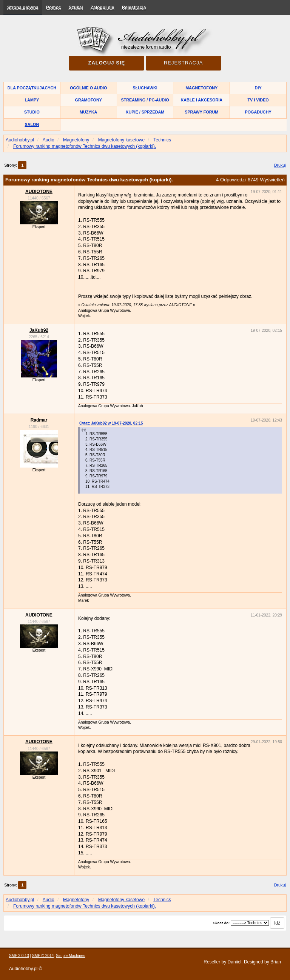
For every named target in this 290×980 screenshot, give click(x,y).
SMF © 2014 (43, 956)
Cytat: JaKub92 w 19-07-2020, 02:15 (111, 423)
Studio (32, 112)
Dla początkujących (32, 88)
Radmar (39, 420)
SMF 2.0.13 (19, 956)
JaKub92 (39, 330)
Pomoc (54, 8)
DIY (258, 88)
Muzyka (88, 112)
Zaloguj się (103, 8)
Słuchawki (145, 88)
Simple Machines (71, 956)
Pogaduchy (258, 112)
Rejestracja (134, 8)
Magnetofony (201, 88)
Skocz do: (221, 923)
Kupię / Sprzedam (145, 112)
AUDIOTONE (39, 192)
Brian (276, 962)
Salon (32, 124)
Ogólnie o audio (89, 88)
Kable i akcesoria (202, 100)
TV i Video (258, 100)
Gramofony (89, 100)
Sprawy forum (201, 112)
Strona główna (23, 8)
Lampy (32, 100)
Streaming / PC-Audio (145, 100)
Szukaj (76, 8)
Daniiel (235, 962)
